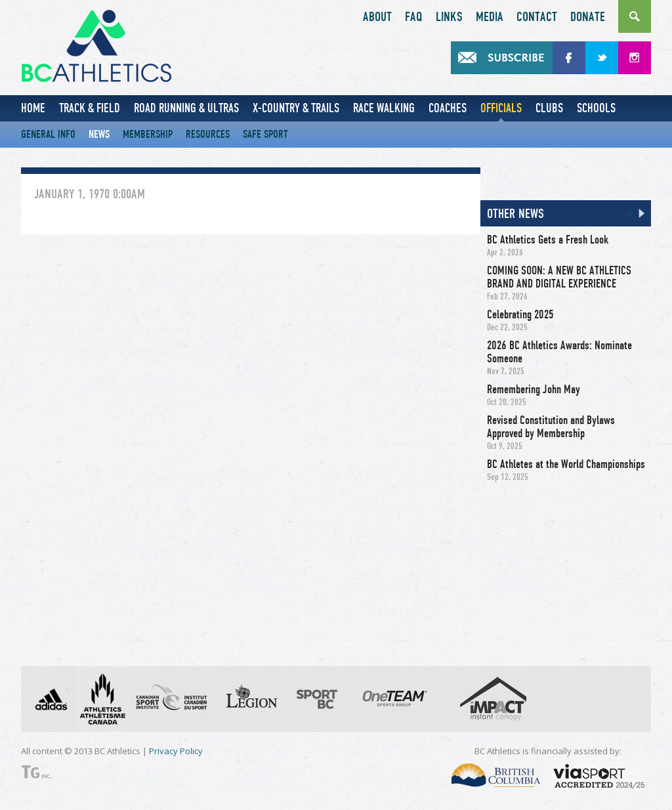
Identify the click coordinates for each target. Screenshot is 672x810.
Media (490, 17)
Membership (148, 134)
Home (33, 108)
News (99, 134)
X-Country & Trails (296, 108)
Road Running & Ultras (186, 108)
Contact (537, 17)
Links (449, 17)
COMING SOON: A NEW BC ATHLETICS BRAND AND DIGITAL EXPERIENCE (559, 277)
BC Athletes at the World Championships (566, 464)
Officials (501, 108)
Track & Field (90, 108)
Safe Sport (265, 134)
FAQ (414, 17)
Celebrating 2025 (520, 314)
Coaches (448, 108)
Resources (208, 134)
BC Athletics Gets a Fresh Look (548, 240)
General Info (48, 134)
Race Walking (384, 108)
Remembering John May (534, 389)
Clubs (549, 108)
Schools (596, 108)
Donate (588, 17)
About (377, 17)
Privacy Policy (176, 751)
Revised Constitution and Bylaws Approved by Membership (551, 427)
